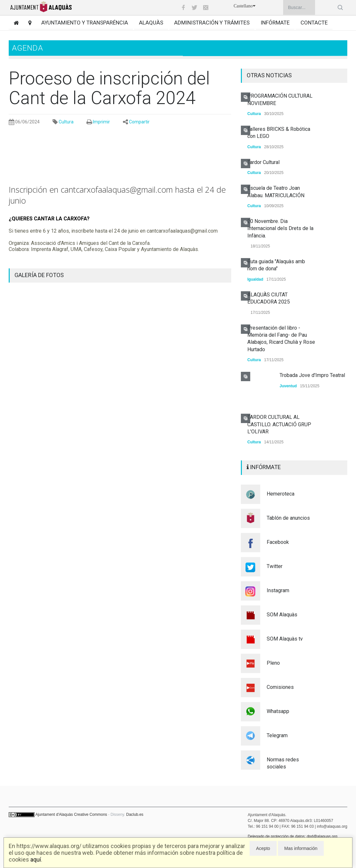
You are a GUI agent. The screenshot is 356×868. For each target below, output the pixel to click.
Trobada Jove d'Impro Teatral (312, 375)
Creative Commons (90, 815)
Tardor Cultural (263, 162)
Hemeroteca (281, 494)
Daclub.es (135, 815)
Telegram (277, 735)
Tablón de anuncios (288, 518)
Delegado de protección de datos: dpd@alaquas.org (292, 836)
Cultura (66, 122)
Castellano (244, 6)
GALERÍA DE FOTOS (39, 275)
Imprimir (101, 122)
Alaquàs (151, 23)
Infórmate (275, 23)
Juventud (288, 386)
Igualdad (255, 279)
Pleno (273, 663)
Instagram (278, 590)
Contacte (314, 23)
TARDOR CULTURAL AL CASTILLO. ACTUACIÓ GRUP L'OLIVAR (279, 424)
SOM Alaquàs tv (285, 639)
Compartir (139, 122)
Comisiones (280, 687)
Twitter (275, 566)
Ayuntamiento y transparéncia (85, 23)
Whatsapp (278, 711)
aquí (36, 859)
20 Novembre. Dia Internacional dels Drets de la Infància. (280, 228)
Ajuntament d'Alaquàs (54, 815)
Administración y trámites (212, 23)
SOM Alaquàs (282, 615)
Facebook (278, 542)
